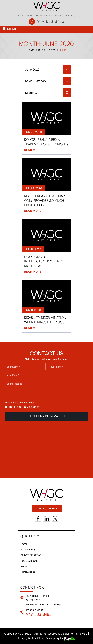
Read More (33, 150)
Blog (24, 566)
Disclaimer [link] (67, 634)
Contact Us (28, 572)
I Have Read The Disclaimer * (24, 407)
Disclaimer (11, 402)
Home (24, 544)
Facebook (38, 518)
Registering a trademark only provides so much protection (45, 201)
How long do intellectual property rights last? (44, 262)
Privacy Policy (26, 402)
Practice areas (31, 555)
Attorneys (28, 549)
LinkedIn (46, 518)
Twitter (55, 518)
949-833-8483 (51, 22)
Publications (29, 561)
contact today (47, 508)
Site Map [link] (82, 634)
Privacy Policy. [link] (27, 638)
